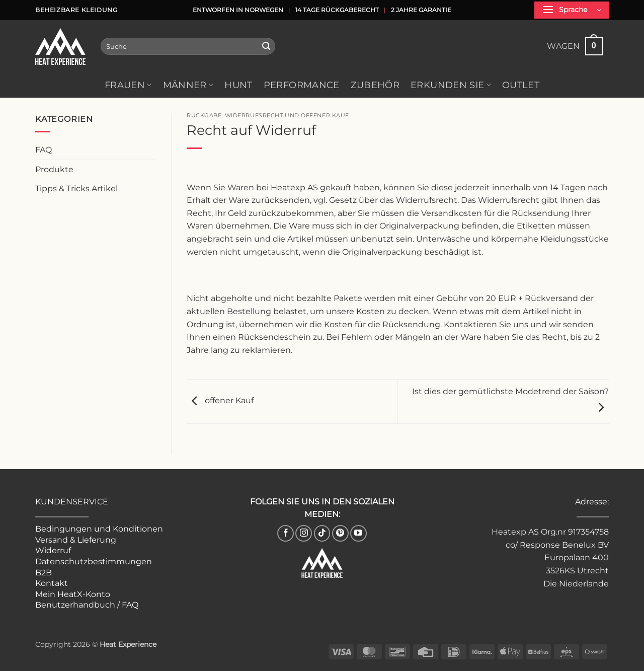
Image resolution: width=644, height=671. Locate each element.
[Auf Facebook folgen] (286, 533)
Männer (188, 85)
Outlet (521, 85)
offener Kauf (220, 401)
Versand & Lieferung (76, 540)
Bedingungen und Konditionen (99, 529)
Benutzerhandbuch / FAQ (87, 605)
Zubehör (375, 85)
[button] (572, 10)
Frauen (128, 85)
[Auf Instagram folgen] (304, 533)
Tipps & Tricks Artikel (76, 189)
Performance (302, 85)
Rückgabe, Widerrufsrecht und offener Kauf (268, 115)
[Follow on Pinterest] (340, 533)
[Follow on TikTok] (322, 533)
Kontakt (52, 583)
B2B (44, 573)
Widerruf (53, 550)
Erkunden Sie (451, 85)
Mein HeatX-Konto (73, 594)
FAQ (44, 150)
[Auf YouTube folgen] (358, 533)
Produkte (54, 169)
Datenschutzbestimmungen (94, 562)
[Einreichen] (266, 46)
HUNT (238, 85)
